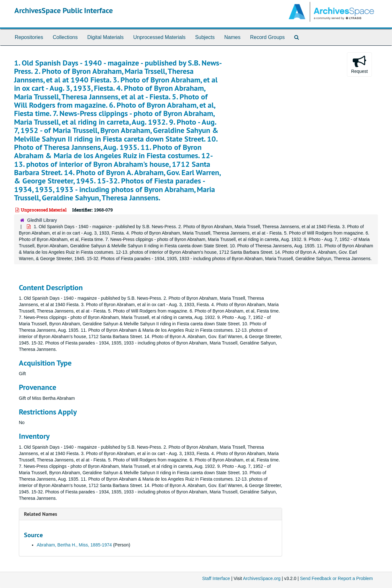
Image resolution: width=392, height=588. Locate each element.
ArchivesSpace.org (262, 578)
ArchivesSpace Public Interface (64, 10)
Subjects (205, 37)
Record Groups (268, 37)
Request (359, 64)
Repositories (29, 37)
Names (232, 37)
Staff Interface (216, 578)
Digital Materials (105, 37)
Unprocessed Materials (159, 37)
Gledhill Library (42, 220)
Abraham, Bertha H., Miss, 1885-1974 (74, 545)
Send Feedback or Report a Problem (336, 578)
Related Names (41, 514)
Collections (65, 37)
